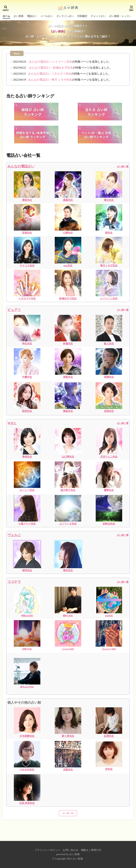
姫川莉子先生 (68, 490)
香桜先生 (27, 457)
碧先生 (109, 233)
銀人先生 (109, 344)
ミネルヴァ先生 (27, 298)
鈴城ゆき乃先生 (68, 298)
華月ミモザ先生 (109, 266)
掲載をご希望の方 (91, 850)
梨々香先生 (68, 736)
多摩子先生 (27, 649)
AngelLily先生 (68, 649)
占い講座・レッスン (120, 16)
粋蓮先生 (68, 344)
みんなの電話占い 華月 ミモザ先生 (50, 80)
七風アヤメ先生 (27, 524)
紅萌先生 (109, 736)
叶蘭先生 (27, 377)
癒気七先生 (68, 616)
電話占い (32, 16)
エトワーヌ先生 (68, 524)
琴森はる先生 (27, 616)
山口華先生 (68, 457)
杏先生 (109, 769)
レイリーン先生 (109, 298)
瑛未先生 (68, 570)
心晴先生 (68, 233)
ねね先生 (109, 616)
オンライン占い (65, 16)
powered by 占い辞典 (68, 854)
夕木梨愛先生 (27, 736)
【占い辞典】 (58, 31)
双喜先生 (27, 233)
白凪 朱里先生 (27, 803)
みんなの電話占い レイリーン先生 (50, 62)
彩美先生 (27, 411)
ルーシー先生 (27, 490)
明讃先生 (109, 377)
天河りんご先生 (109, 457)
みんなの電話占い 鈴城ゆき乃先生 (51, 68)
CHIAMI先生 (27, 770)
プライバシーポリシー (48, 850)
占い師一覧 (123, 310)
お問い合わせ (71, 850)
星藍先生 (68, 200)
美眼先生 (68, 377)
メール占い (47, 16)
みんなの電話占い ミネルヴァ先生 (50, 74)
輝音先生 (27, 200)
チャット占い (98, 16)
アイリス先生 (27, 266)
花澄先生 (109, 411)
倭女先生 (109, 200)
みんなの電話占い (21, 166)
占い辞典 (19, 16)
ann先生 (68, 266)
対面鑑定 (82, 16)
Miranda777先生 (109, 649)
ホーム (6, 16)
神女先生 (27, 344)
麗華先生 (109, 490)
